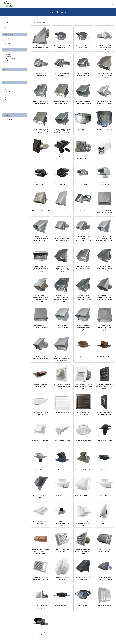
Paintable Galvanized (10, 59)
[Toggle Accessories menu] (66, 4)
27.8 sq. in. (8, 91)
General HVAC (9, 120)
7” (5, 104)
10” (6, 87)
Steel (6, 63)
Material (5, 50)
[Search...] (14, 27)
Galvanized (8, 56)
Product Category (8, 35)
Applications (7, 115)
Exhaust (7, 74)
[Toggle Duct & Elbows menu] (48, 4)
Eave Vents (8, 39)
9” (5, 109)
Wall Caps (8, 43)
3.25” (6, 93)
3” (5, 96)
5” (5, 100)
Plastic (7, 61)
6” (5, 102)
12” (6, 89)
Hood (5, 70)
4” (5, 98)
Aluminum (7, 54)
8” (5, 106)
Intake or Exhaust (9, 76)
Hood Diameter (7, 83)
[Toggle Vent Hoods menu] (57, 4)
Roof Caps (7, 41)
